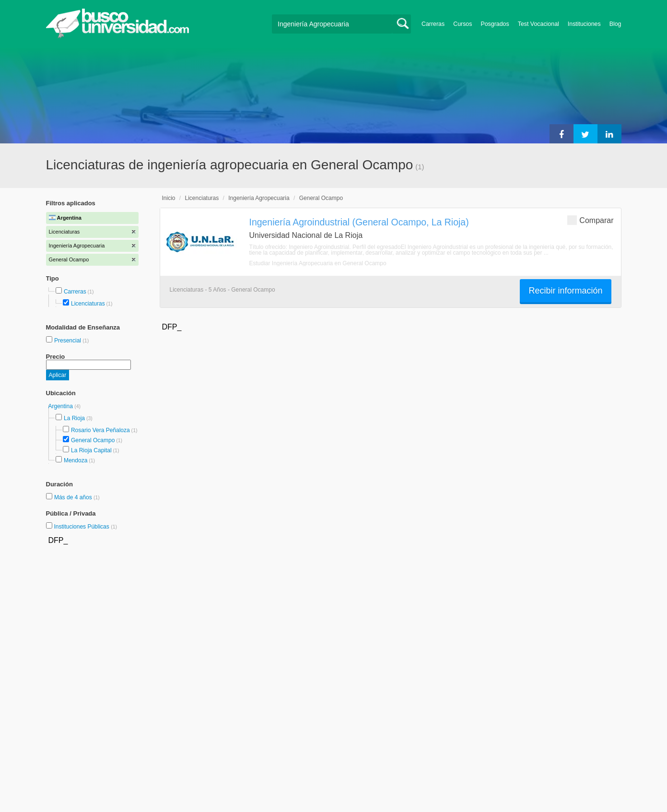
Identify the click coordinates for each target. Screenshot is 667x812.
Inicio (169, 198)
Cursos (462, 24)
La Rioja (74, 418)
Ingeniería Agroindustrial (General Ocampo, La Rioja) (359, 222)
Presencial (68, 341)
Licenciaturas (88, 304)
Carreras (433, 24)
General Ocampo (93, 440)
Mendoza (76, 460)
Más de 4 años (74, 497)
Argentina (62, 406)
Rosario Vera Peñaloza (100, 430)
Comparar (590, 220)
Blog (615, 24)
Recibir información (565, 291)
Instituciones (584, 24)
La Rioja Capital (91, 450)
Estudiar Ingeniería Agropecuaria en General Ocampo (318, 263)
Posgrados (495, 24)
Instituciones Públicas (85, 527)
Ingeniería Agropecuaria (259, 198)
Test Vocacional (538, 24)
